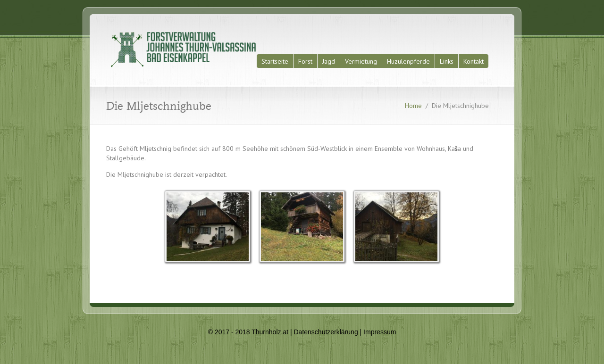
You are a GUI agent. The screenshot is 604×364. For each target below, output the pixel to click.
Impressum (380, 332)
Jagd (329, 61)
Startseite (275, 61)
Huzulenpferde (408, 61)
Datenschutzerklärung (326, 332)
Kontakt (474, 61)
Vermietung (361, 61)
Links (447, 61)
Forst (305, 61)
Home (413, 106)
